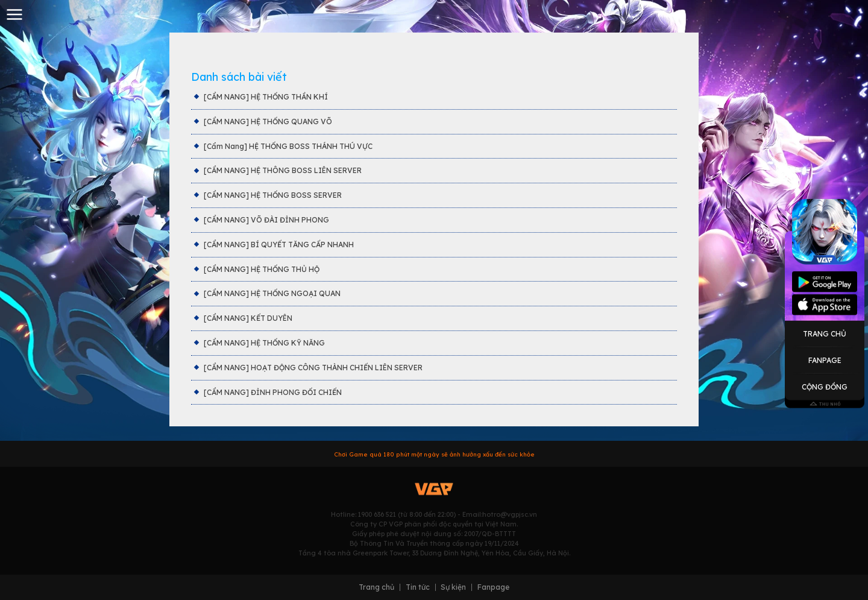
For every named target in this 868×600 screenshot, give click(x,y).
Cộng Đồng (825, 387)
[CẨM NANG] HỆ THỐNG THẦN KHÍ (266, 97)
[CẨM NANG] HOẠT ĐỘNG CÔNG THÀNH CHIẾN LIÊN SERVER (313, 368)
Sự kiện (453, 587)
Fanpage (825, 360)
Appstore (825, 304)
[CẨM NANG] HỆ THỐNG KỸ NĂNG (264, 343)
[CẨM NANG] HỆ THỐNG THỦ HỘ (262, 269)
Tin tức (418, 587)
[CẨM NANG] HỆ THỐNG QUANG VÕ (268, 122)
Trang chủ (376, 587)
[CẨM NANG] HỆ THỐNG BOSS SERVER (273, 195)
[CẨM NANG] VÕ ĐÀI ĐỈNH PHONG (266, 220)
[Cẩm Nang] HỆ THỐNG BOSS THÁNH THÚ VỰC (288, 146)
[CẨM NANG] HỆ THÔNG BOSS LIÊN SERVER (283, 170)
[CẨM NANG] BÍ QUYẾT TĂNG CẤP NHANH (279, 245)
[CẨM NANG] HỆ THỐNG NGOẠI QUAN (272, 293)
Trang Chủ (825, 333)
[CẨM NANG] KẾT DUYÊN (248, 318)
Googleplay (825, 282)
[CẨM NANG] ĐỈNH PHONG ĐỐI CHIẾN (273, 392)
